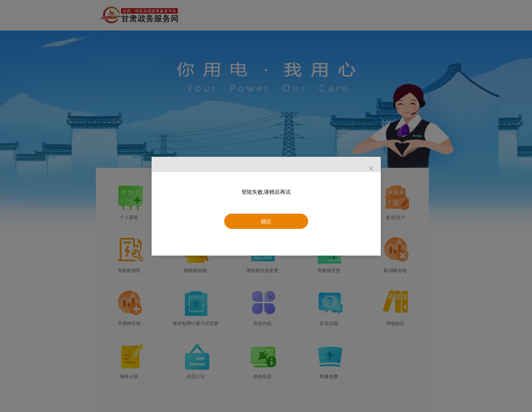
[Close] (371, 169)
